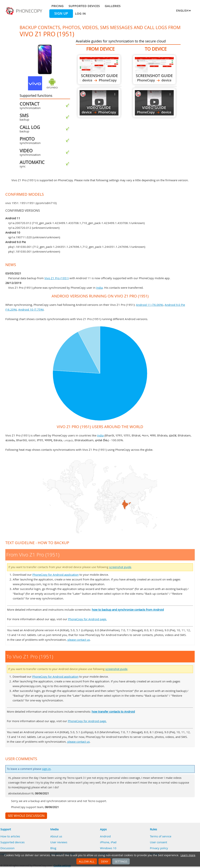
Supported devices (84, 6)
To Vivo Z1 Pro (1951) (154, 70)
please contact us (79, 640)
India (99, 288)
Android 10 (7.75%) (31, 309)
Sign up (61, 14)
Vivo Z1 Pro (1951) (57, 278)
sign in (46, 769)
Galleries (113, 6)
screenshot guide (120, 567)
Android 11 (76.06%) (150, 305)
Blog (53, 848)
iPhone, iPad (108, 842)
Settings (121, 861)
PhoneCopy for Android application (56, 575)
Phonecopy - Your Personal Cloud (24, 11)
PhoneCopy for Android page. (87, 619)
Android (105, 836)
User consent (158, 842)
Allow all (87, 861)
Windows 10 (108, 848)
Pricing (58, 6)
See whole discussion (26, 816)
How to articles (10, 836)
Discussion (7, 848)
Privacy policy (159, 848)
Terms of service (161, 836)
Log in (80, 14)
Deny (105, 861)
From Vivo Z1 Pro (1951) (99, 70)
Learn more (188, 855)
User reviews (59, 842)
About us (56, 836)
